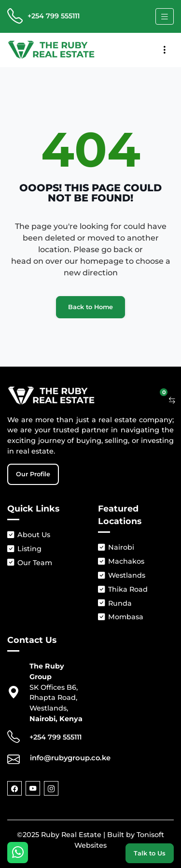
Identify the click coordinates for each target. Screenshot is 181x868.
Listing (24, 549)
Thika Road (123, 590)
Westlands (122, 576)
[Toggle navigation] (165, 16)
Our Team (30, 563)
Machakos (121, 562)
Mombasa (121, 617)
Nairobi (116, 548)
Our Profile (33, 474)
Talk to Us (150, 853)
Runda (115, 604)
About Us (29, 535)
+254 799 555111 (54, 16)
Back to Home (90, 307)
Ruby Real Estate (71, 835)
